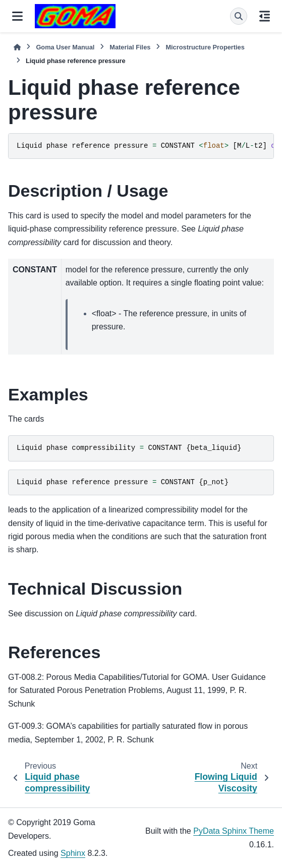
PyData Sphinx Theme (234, 831)
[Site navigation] (17, 16)
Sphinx (73, 853)
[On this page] (265, 16)
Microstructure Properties (205, 47)
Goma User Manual (65, 47)
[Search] (239, 16)
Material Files (130, 47)
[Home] (17, 47)
